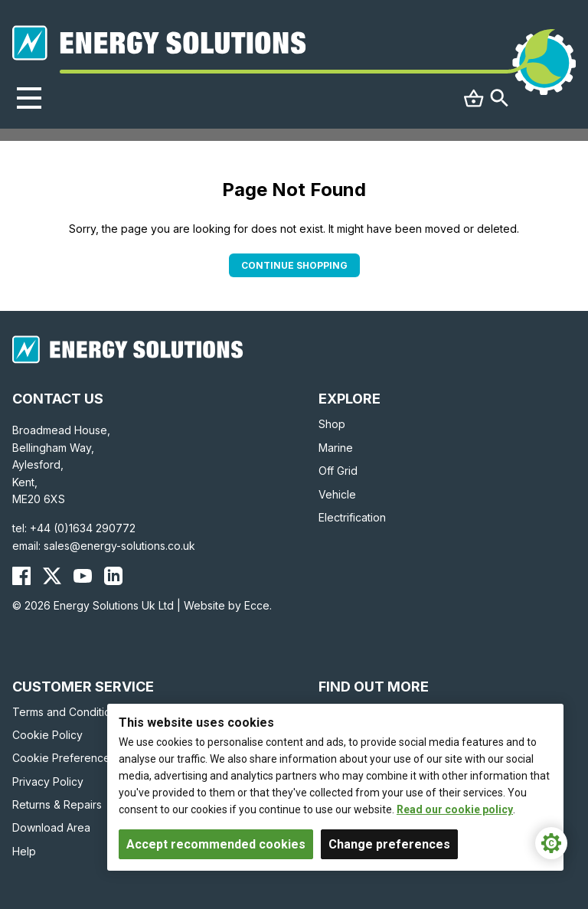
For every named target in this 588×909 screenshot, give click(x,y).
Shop (332, 424)
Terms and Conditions (67, 712)
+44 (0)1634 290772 (83, 528)
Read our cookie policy (455, 809)
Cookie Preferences (64, 758)
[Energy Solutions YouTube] (83, 576)
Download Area (51, 827)
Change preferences (389, 844)
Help (24, 851)
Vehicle (337, 494)
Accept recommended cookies (216, 844)
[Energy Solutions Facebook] (21, 576)
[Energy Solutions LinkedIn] (113, 576)
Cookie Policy (47, 735)
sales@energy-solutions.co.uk (119, 546)
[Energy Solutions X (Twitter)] (52, 576)
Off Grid (338, 471)
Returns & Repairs (57, 804)
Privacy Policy (48, 781)
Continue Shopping (294, 265)
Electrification (352, 517)
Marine (336, 448)
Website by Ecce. (228, 605)
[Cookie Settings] (551, 843)
